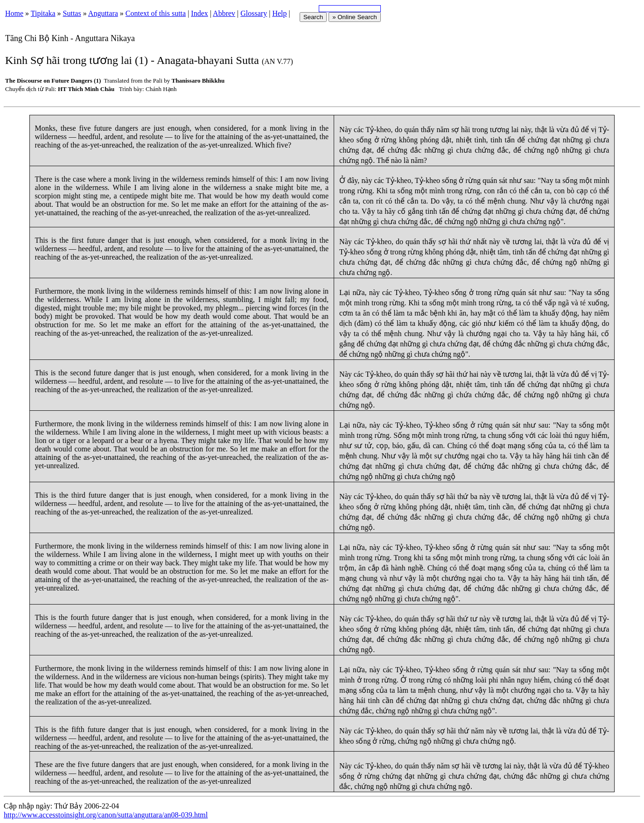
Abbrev (224, 13)
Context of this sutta (156, 13)
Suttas (72, 13)
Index (199, 13)
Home (14, 13)
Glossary (254, 13)
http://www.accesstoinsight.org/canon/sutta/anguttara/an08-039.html (106, 815)
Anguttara (103, 13)
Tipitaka (43, 13)
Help (279, 13)
